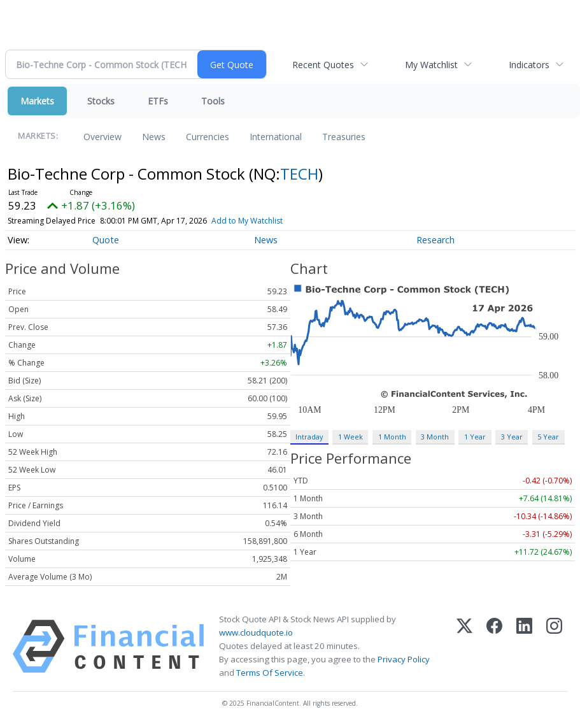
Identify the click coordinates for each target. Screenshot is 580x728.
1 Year (475, 437)
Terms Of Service (270, 673)
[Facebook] (494, 646)
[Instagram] (554, 646)
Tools (213, 101)
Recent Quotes (323, 65)
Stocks (101, 101)
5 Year (548, 437)
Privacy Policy (404, 659)
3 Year (512, 437)
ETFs (158, 101)
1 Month (392, 437)
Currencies (208, 137)
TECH (299, 174)
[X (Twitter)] (464, 646)
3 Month (435, 437)
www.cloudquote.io (256, 632)
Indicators (529, 65)
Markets (37, 101)
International (276, 137)
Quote (106, 240)
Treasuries (344, 137)
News (154, 137)
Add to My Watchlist (247, 221)
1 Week (350, 437)
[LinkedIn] (524, 646)
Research (435, 240)
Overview (103, 137)
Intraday (309, 437)
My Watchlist (431, 65)
